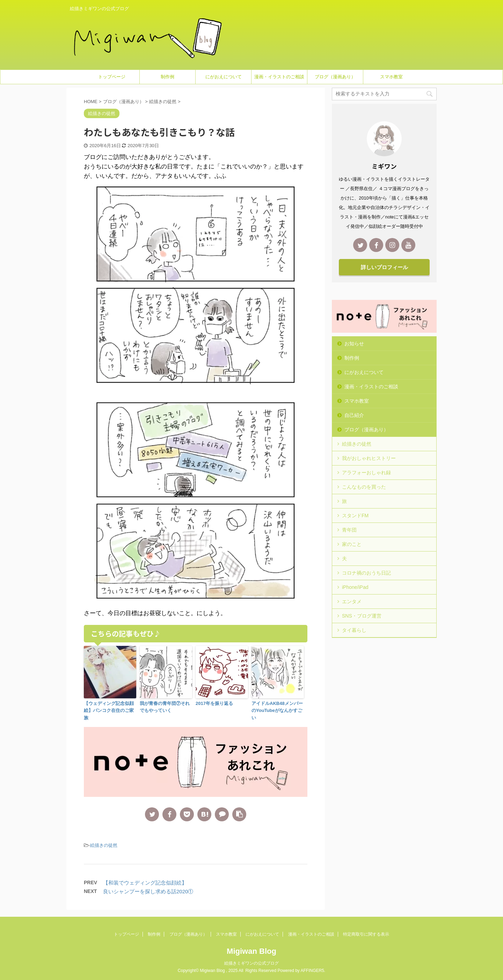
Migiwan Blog (251, 951)
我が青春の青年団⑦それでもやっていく (165, 707)
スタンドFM (355, 516)
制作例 (167, 77)
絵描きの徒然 (104, 845)
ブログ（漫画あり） (335, 77)
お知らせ (354, 344)
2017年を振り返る (214, 703)
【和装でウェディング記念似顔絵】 (145, 883)
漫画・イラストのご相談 (279, 77)
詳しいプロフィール (384, 267)
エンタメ (352, 601)
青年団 (349, 530)
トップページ (112, 77)
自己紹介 (354, 415)
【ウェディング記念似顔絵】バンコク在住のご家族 (109, 711)
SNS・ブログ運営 (362, 616)
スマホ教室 (391, 77)
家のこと (352, 544)
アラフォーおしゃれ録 (366, 473)
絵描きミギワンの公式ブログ (251, 963)
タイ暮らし (354, 630)
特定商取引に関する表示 (366, 934)
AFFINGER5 (312, 971)
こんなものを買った (364, 487)
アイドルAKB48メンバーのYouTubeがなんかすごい (277, 711)
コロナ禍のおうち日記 (366, 573)
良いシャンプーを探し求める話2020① (148, 891)
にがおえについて (224, 77)
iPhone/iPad (355, 587)
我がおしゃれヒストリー (369, 458)
